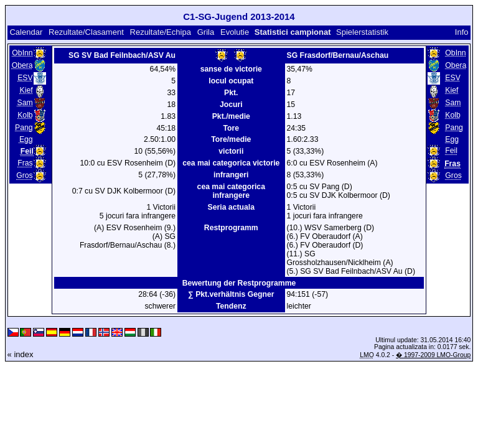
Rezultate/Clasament (86, 32)
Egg (26, 139)
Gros (24, 175)
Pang (24, 128)
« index (21, 354)
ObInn (22, 53)
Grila (206, 32)
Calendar (26, 32)
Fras (25, 163)
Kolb (25, 115)
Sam (25, 103)
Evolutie (235, 32)
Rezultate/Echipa (161, 32)
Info (462, 32)
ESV (25, 78)
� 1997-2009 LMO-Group (433, 355)
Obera (22, 65)
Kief (26, 90)
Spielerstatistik (363, 32)
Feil (451, 151)
